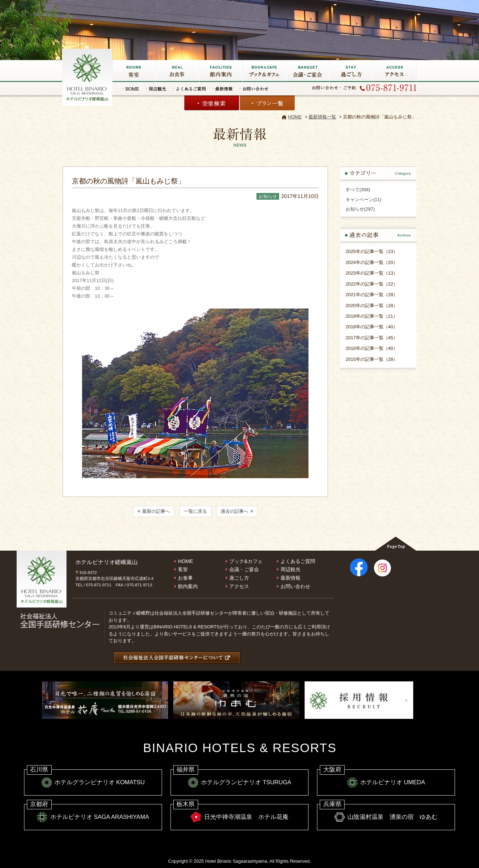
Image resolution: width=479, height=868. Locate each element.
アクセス (395, 71)
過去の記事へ (237, 511)
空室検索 (212, 103)
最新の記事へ (154, 511)
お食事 (177, 71)
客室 (134, 71)
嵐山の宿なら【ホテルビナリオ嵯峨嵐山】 (88, 76)
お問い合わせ (254, 89)
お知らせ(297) (360, 209)
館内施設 (221, 71)
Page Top (396, 544)
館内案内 (188, 586)
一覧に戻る (195, 511)
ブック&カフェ (264, 71)
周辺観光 (156, 89)
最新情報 (223, 89)
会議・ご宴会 (308, 71)
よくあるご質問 (189, 89)
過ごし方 (351, 71)
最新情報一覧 (322, 117)
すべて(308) (358, 190)
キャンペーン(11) (363, 200)
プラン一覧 (267, 103)
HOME (131, 89)
